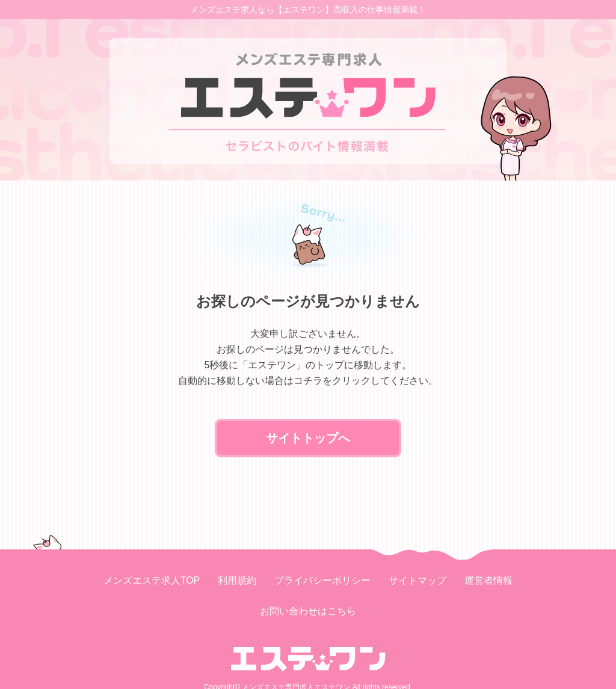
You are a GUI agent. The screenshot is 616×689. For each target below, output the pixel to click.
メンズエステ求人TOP (152, 580)
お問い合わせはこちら (308, 611)
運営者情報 (488, 580)
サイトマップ (417, 580)
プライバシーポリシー (322, 580)
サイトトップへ (308, 438)
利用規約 (237, 580)
